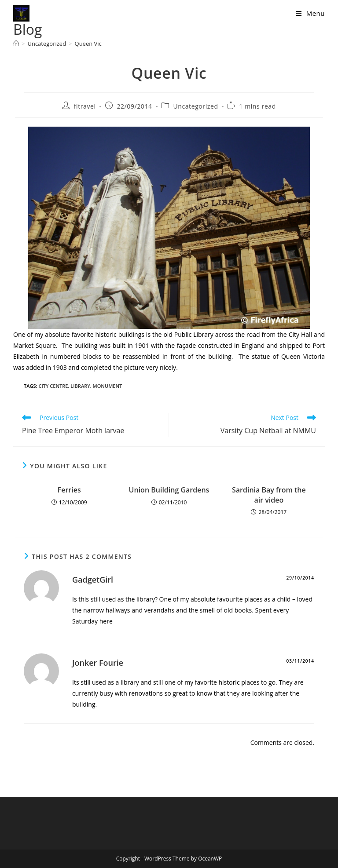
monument (108, 386)
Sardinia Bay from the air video (269, 495)
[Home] (16, 44)
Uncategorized (195, 106)
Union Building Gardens (169, 490)
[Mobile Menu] (310, 13)
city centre (53, 386)
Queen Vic (88, 44)
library (80, 386)
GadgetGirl (93, 580)
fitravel (85, 106)
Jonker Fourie (98, 663)
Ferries (69, 490)
